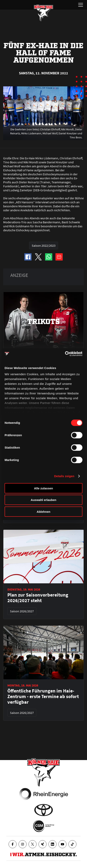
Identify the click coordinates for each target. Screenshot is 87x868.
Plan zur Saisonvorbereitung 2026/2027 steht (38, 598)
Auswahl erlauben (43, 500)
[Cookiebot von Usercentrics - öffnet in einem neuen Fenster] (65, 354)
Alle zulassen (43, 488)
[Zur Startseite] (43, 13)
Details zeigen (64, 476)
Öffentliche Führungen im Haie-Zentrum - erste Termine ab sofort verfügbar (43, 696)
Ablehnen (43, 511)
